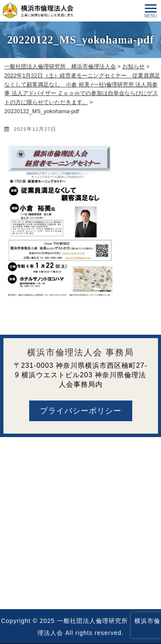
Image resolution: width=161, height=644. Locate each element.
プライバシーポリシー (81, 411)
